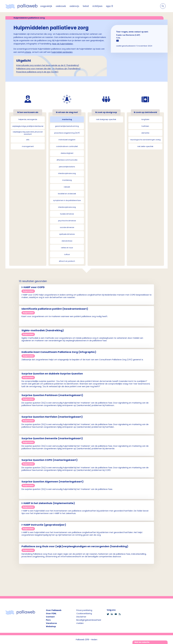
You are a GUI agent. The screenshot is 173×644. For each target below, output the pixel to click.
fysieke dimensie (67, 214)
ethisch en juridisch (67, 261)
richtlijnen (97, 6)
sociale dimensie (67, 227)
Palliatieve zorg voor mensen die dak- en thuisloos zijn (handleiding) (48, 69)
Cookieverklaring (84, 613)
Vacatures (51, 623)
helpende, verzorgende (28, 119)
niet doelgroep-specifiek (106, 119)
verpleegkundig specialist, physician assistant (28, 133)
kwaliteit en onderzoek (67, 194)
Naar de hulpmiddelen (63, 44)
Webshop (51, 626)
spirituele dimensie (67, 234)
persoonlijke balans (67, 167)
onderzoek (61, 6)
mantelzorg (67, 180)
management (28, 146)
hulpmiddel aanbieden (62, 52)
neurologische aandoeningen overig (145, 140)
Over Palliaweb (54, 610)
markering (67, 119)
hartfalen (145, 126)
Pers (48, 620)
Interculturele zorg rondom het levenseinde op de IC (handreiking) (48, 65)
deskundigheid (67, 153)
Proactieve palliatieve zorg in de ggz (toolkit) (37, 72)
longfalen (145, 119)
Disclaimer (81, 617)
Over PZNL (51, 613)
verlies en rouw (67, 248)
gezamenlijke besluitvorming (67, 126)
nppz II (110, 6)
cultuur (67, 254)
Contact (50, 617)
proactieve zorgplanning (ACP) (67, 133)
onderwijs (74, 6)
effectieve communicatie (67, 160)
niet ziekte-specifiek (145, 146)
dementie (145, 133)
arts (28, 140)
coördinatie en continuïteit (67, 146)
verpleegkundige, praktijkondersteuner (28, 126)
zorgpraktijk (46, 6)
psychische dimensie (67, 221)
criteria (28, 52)
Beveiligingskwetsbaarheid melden (89, 622)
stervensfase (67, 241)
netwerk (67, 187)
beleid (86, 6)
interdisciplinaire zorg (67, 173)
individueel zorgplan (67, 140)
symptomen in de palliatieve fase (67, 200)
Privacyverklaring (84, 610)
